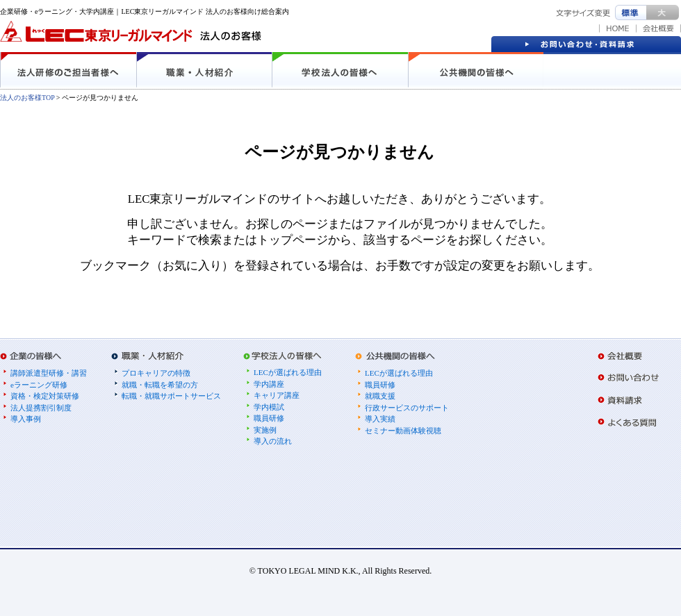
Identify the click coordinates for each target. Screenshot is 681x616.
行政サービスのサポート (407, 408)
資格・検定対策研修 (45, 396)
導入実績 (380, 419)
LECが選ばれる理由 (288, 372)
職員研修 (269, 418)
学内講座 (269, 384)
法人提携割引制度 (41, 408)
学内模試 (269, 407)
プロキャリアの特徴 (156, 373)
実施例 (265, 430)
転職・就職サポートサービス (171, 396)
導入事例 (26, 419)
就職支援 (380, 396)
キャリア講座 (277, 395)
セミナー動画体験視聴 (403, 431)
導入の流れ (273, 441)
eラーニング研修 (39, 385)
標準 (631, 13)
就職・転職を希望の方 (160, 385)
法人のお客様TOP (27, 98)
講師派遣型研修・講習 (49, 373)
